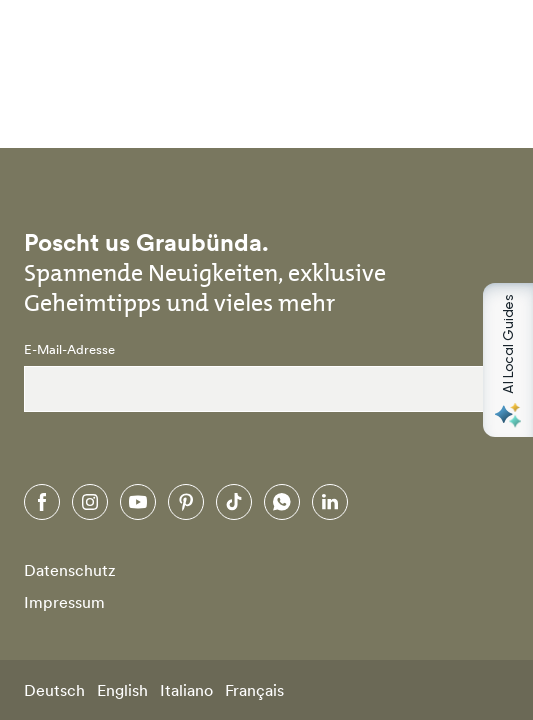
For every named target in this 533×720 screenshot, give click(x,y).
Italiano (186, 690)
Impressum (64, 602)
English (122, 690)
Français (254, 690)
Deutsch (54, 690)
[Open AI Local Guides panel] (508, 360)
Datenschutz (70, 570)
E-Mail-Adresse (69, 350)
